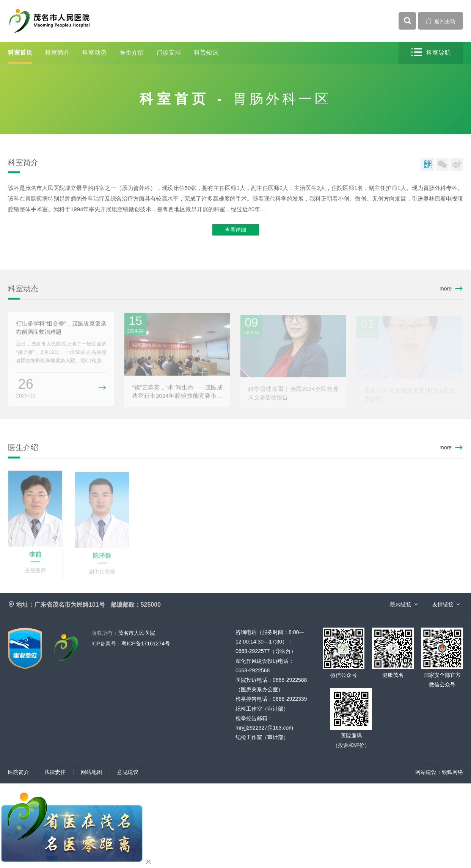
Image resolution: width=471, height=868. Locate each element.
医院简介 (19, 772)
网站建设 (426, 772)
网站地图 (91, 772)
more (446, 289)
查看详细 (235, 230)
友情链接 (443, 604)
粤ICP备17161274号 (131, 644)
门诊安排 (169, 53)
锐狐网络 (452, 772)
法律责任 (55, 772)
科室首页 (20, 53)
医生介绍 (132, 53)
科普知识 (206, 53)
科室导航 (431, 53)
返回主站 (441, 21)
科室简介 (57, 53)
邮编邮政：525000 (136, 605)
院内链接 (401, 604)
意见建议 (128, 772)
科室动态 (94, 53)
